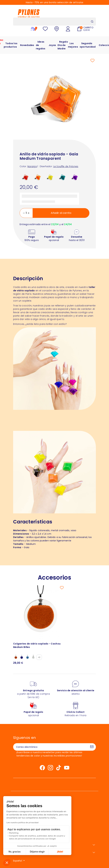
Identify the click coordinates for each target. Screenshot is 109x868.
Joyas (52, 45)
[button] (7, 862)
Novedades (27, 45)
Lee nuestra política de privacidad (22, 823)
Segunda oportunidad (88, 45)
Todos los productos (11, 45)
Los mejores (73, 45)
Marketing (14, 833)
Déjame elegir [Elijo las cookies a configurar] (37, 852)
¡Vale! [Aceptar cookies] (60, 852)
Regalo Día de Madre (63, 45)
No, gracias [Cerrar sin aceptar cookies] (14, 852)
